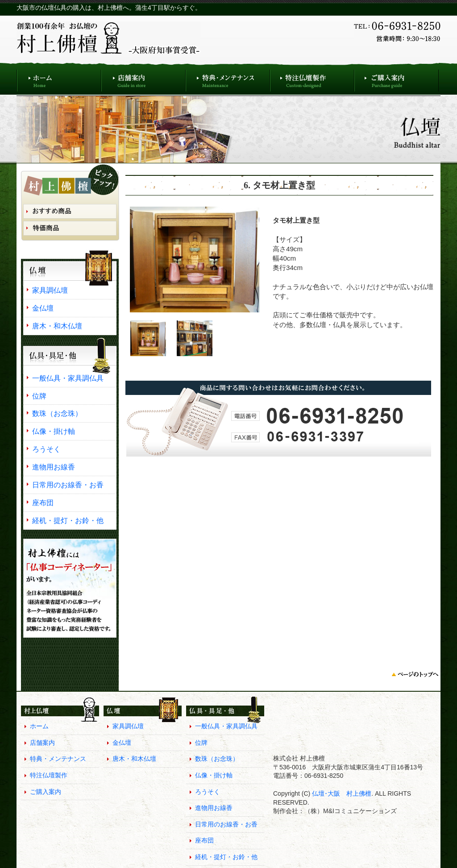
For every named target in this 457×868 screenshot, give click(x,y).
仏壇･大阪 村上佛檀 (341, 793)
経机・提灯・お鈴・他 (68, 520)
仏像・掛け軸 (54, 431)
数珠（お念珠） (57, 413)
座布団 (43, 503)
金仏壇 (43, 308)
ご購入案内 (397, 78)
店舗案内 (143, 78)
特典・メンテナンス (228, 78)
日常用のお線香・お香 (68, 485)
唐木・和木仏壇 (57, 326)
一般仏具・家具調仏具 (68, 378)
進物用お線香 (54, 467)
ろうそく (46, 449)
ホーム (59, 78)
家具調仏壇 (50, 290)
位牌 (39, 396)
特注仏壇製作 (312, 78)
